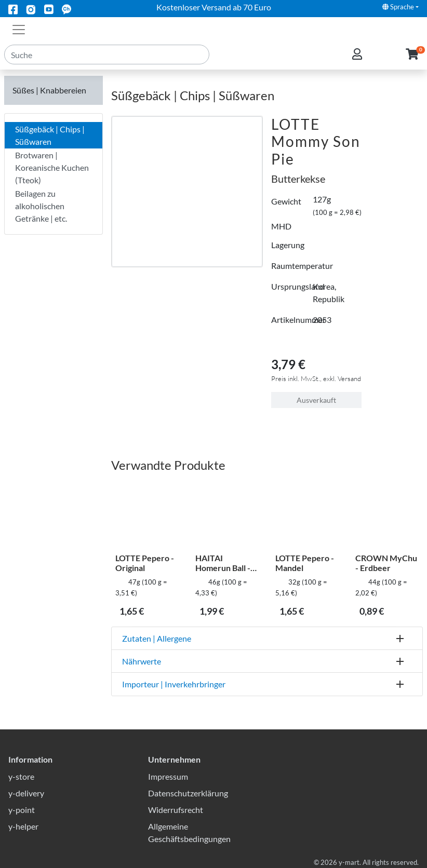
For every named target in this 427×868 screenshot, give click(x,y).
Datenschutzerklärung (188, 793)
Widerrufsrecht (176, 810)
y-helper (23, 826)
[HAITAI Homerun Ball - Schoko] (227, 515)
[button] (412, 62)
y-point (22, 810)
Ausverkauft (316, 400)
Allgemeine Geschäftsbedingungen (189, 832)
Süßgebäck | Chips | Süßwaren (50, 135)
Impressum (168, 776)
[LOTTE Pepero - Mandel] (307, 515)
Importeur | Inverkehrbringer (174, 684)
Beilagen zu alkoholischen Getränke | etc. (41, 206)
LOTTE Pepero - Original (145, 563)
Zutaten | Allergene (157, 638)
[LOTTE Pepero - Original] (147, 515)
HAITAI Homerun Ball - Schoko (223, 563)
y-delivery (26, 793)
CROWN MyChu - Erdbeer (386, 563)
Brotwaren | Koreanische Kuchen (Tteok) (52, 167)
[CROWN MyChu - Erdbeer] (387, 515)
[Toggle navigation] (19, 29)
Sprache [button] (398, 7)
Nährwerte (142, 661)
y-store (21, 776)
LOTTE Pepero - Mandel (305, 563)
